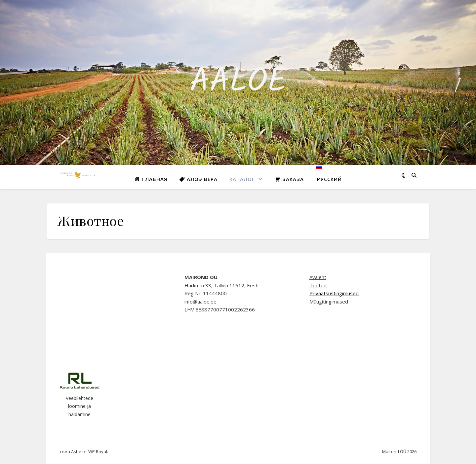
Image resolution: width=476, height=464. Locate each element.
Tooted (318, 285)
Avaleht (318, 277)
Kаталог (242, 179)
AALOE (238, 83)
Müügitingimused (329, 302)
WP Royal (98, 451)
